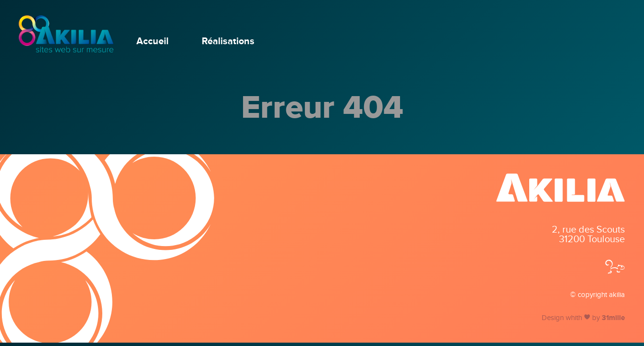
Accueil (152, 41)
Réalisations (228, 41)
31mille (613, 318)
